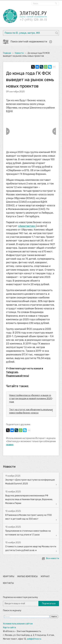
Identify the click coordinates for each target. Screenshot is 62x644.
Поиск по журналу (12, 611)
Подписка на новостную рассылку (20, 597)
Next (54, 131)
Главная (7, 53)
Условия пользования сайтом (18, 624)
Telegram (12, 372)
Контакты (8, 583)
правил (10, 445)
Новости (19, 53)
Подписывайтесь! (18, 376)
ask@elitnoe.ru (34, 639)
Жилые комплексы (27, 576)
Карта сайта (9, 628)
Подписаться (49, 604)
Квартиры (9, 576)
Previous (8, 131)
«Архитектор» (27, 226)
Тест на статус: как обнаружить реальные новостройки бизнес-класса (31, 411)
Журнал (45, 576)
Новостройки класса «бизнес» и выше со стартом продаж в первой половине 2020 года (31, 399)
